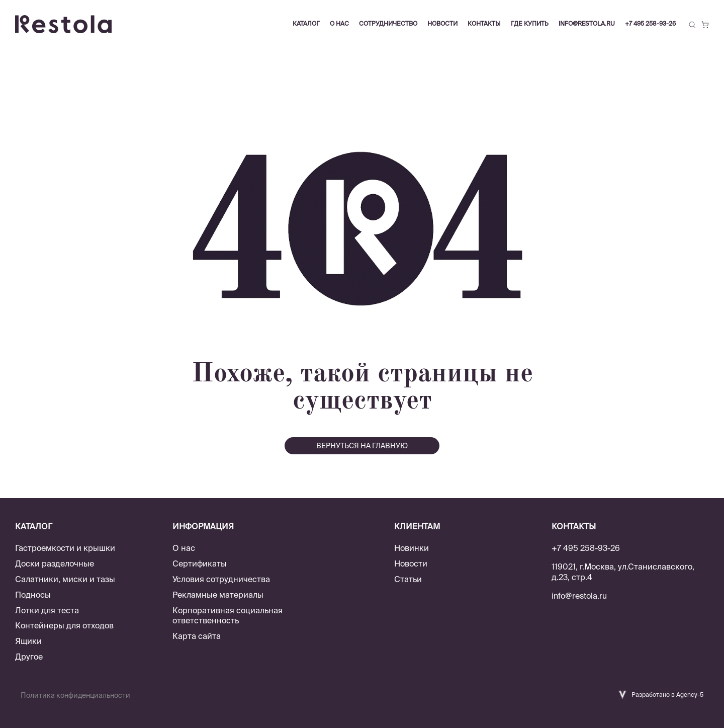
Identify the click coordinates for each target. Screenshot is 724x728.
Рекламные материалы (218, 595)
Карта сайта (197, 636)
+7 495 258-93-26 (650, 23)
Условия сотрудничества (221, 579)
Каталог (306, 23)
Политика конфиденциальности (75, 695)
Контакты (484, 23)
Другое (29, 657)
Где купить (530, 23)
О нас (184, 548)
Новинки (412, 548)
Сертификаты (200, 563)
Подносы (33, 595)
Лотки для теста (47, 610)
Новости (411, 563)
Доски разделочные (55, 563)
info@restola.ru (587, 23)
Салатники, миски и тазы (65, 579)
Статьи (408, 579)
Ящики (28, 641)
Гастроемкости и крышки (65, 548)
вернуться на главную (362, 446)
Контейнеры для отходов (64, 625)
